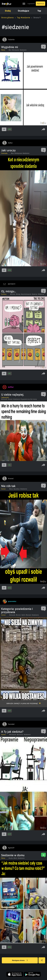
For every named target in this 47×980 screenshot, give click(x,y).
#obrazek (4, 399)
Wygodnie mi (10, 47)
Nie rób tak (8, 486)
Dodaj (8, 11)
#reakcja (35, 294)
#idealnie (41, 294)
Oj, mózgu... (9, 291)
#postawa (20, 735)
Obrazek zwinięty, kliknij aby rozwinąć (22, 704)
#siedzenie (23, 50)
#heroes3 (29, 615)
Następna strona (20, 960)
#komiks (13, 294)
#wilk (23, 615)
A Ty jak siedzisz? (12, 732)
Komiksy (4, 294)
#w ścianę (34, 399)
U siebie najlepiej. (13, 395)
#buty (11, 489)
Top (39, 11)
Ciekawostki (5, 397)
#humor (18, 615)
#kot (10, 50)
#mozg (18, 294)
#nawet (10, 399)
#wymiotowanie (26, 294)
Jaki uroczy (8, 150)
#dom (15, 858)
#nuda (11, 858)
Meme (3, 50)
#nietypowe (18, 153)
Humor (3, 489)
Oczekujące (23, 11)
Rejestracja (40, 4)
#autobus (17, 489)
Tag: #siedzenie (23, 17)
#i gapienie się (25, 399)
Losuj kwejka (43, 961)
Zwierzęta (4, 153)
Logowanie (31, 4)
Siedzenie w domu (13, 855)
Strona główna (7, 17)
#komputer (16, 50)
